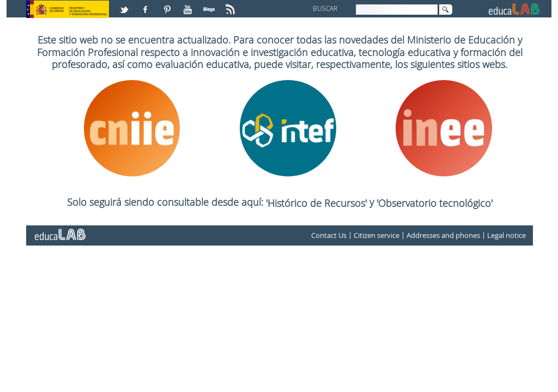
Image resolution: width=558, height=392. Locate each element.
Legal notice (507, 235)
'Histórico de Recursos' (318, 203)
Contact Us (329, 235)
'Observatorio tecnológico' (435, 203)
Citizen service (377, 235)
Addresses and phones (443, 235)
